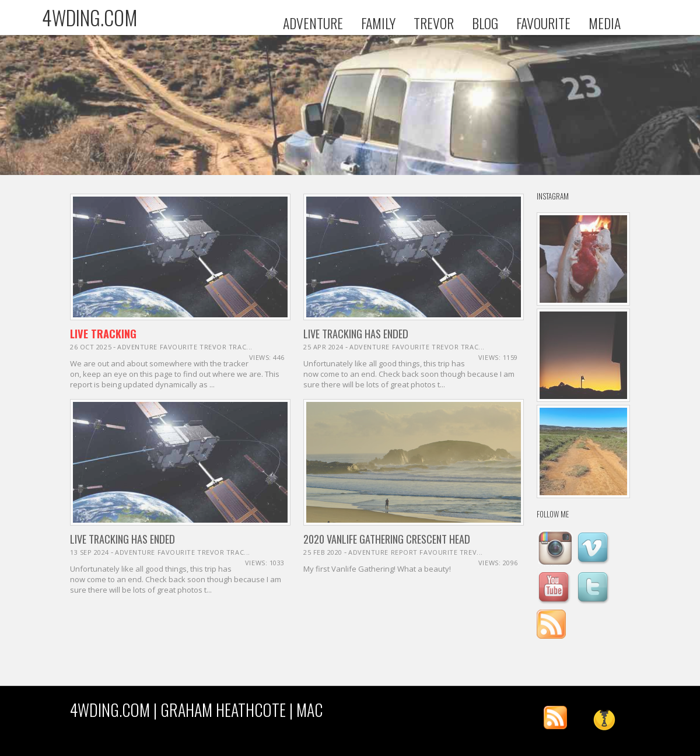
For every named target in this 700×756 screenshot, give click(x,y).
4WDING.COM (90, 17)
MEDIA (605, 23)
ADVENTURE (313, 23)
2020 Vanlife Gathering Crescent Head (387, 539)
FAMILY (378, 23)
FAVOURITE (543, 23)
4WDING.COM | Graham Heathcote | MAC (196, 710)
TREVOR (434, 23)
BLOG (485, 23)
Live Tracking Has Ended (356, 333)
